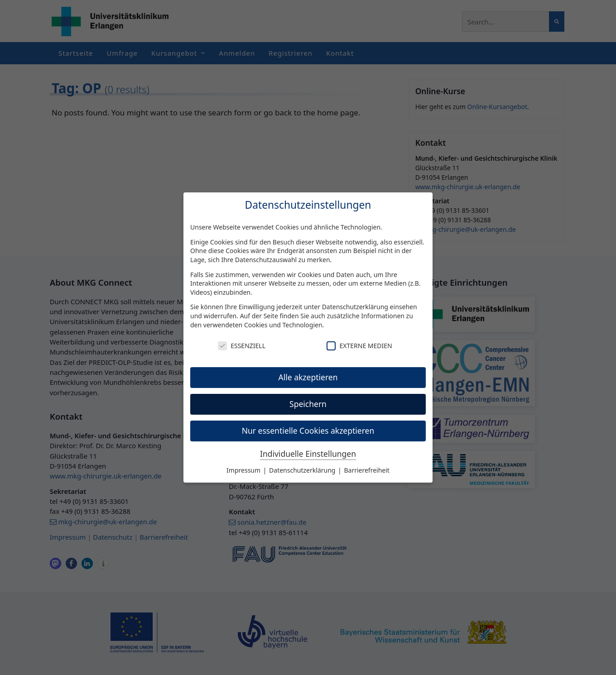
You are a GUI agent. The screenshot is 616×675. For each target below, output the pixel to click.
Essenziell (242, 346)
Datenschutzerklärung (355, 307)
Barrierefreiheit (366, 470)
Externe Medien (359, 346)
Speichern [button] (308, 404)
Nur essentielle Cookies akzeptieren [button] (308, 431)
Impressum (244, 470)
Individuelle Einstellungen (308, 454)
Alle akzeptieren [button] (308, 377)
